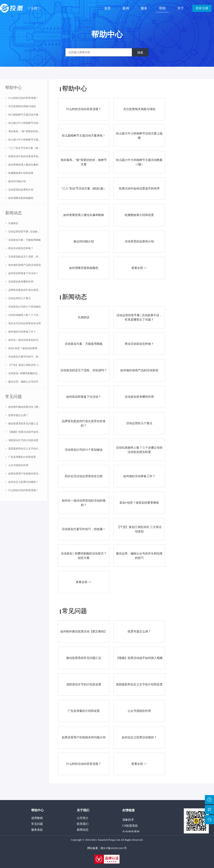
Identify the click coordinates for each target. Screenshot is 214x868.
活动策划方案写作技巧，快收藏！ (27, 357)
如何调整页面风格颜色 (21, 198)
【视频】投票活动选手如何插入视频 (28, 432)
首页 (107, 8)
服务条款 (37, 830)
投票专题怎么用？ (18, 415)
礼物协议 (13, 223)
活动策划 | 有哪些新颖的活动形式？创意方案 (28, 373)
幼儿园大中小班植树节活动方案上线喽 (28, 123)
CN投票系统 (130, 827)
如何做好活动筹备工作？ (22, 332)
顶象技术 (128, 821)
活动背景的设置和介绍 (21, 190)
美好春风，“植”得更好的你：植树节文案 (28, 131)
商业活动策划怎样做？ (21, 248)
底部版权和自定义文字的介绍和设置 (28, 449)
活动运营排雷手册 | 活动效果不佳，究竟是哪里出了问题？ (28, 232)
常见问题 (14, 396)
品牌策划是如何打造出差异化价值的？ (28, 290)
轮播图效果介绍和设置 (21, 173)
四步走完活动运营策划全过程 (25, 323)
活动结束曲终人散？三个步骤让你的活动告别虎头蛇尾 (28, 315)
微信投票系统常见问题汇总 (23, 424)
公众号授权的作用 (18, 465)
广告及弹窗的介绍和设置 (22, 457)
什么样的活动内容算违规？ (23, 98)
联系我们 (83, 824)
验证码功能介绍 (17, 181)
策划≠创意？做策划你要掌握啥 (25, 348)
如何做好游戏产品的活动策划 (25, 265)
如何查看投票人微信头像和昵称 (26, 165)
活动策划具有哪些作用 (21, 282)
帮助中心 (14, 88)
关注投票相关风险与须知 (22, 106)
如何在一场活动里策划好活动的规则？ (28, 340)
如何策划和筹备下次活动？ (23, 273)
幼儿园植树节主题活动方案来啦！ (27, 115)
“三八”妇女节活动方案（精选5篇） (28, 148)
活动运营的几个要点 (20, 298)
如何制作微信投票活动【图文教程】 (28, 407)
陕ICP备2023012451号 (114, 848)
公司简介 (83, 818)
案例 (126, 8)
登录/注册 (202, 8)
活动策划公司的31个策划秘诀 (25, 307)
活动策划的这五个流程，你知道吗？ (28, 257)
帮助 (162, 8)
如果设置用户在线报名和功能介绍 (27, 474)
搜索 (140, 53)
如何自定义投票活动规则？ (23, 482)
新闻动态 (14, 213)
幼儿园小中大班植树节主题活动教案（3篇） (28, 140)
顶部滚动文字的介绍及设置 (23, 440)
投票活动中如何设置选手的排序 (26, 156)
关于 (181, 8)
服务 (144, 8)
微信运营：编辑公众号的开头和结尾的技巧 (28, 382)
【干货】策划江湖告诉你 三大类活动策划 (28, 365)
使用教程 (37, 818)
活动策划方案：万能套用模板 (25, 240)
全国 (34, 8)
